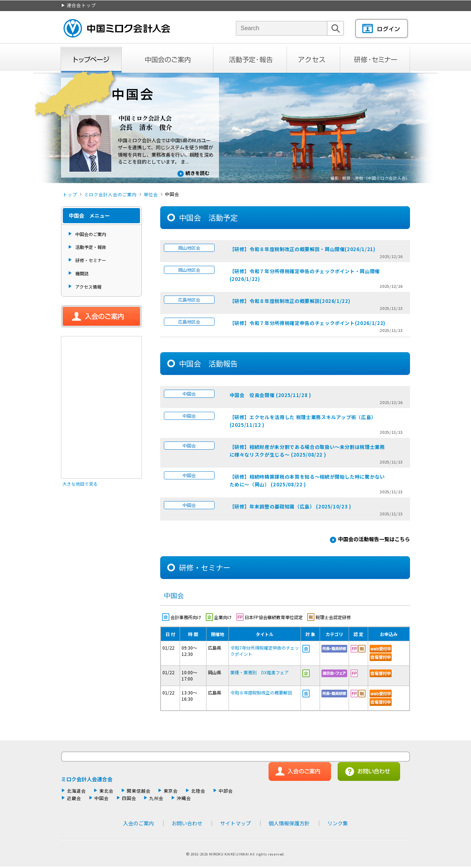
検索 (335, 35)
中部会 (226, 791)
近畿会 (74, 798)
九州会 (156, 798)
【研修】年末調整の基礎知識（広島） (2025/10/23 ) (290, 506)
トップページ (91, 60)
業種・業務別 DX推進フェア (260, 672)
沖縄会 (184, 798)
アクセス (314, 60)
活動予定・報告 (250, 60)
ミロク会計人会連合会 (87, 779)
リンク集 (338, 823)
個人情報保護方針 (289, 823)
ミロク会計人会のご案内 (110, 194)
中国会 (102, 798)
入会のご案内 (101, 316)
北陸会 (198, 791)
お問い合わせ (187, 823)
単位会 (151, 194)
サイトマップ (235, 823)
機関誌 (82, 273)
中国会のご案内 (168, 60)
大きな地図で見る (80, 484)
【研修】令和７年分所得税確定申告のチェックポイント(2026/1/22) (308, 323)
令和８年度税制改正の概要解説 (261, 692)
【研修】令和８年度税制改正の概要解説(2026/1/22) (290, 301)
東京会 (171, 791)
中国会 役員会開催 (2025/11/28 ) (270, 395)
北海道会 (76, 791)
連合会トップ (81, 5)
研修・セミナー (375, 60)
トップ (70, 194)
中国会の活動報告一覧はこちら (374, 539)
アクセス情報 (88, 287)
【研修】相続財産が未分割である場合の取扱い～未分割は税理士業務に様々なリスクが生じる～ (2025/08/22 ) (307, 451)
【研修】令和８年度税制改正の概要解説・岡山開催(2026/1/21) (303, 249)
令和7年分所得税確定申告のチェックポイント (265, 651)
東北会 (106, 791)
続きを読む (197, 173)
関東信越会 (139, 791)
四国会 (129, 798)
